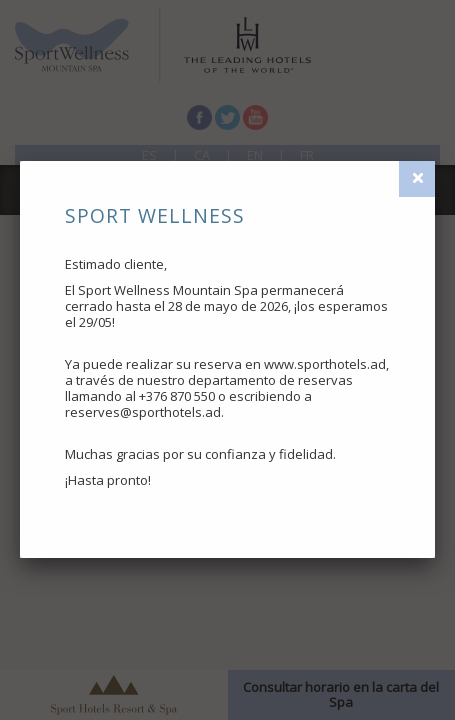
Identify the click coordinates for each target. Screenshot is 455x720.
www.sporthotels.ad (325, 364)
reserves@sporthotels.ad (143, 412)
